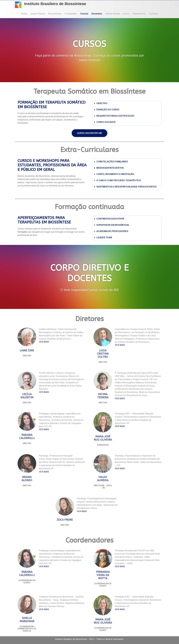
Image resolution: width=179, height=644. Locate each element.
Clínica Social (112, 14)
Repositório (139, 14)
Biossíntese (55, 14)
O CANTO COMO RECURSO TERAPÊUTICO (119, 180)
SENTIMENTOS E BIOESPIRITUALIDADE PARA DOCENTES (127, 187)
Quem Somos (38, 14)
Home (24, 14)
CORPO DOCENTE (106, 122)
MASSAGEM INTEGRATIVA (110, 168)
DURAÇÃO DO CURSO (108, 110)
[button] (127, 103)
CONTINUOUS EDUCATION (110, 219)
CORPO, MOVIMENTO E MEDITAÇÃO (115, 174)
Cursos (84, 14)
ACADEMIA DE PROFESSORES (112, 231)
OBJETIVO (102, 103)
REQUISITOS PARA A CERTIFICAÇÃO (115, 116)
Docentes (97, 14)
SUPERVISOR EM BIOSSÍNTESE (113, 225)
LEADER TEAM (104, 237)
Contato (153, 14)
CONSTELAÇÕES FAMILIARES (112, 162)
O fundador (71, 14)
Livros (126, 14)
